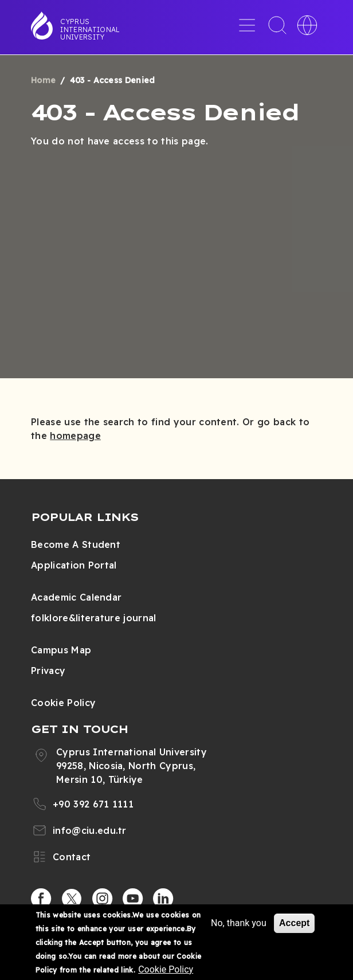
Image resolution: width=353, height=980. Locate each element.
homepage (75, 436)
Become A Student (76, 544)
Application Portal (74, 565)
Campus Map (61, 650)
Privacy (48, 671)
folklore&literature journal (94, 618)
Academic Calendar (76, 597)
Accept (294, 924)
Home (43, 80)
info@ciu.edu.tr (90, 830)
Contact (72, 857)
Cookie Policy (63, 703)
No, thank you (239, 924)
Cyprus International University (90, 29)
